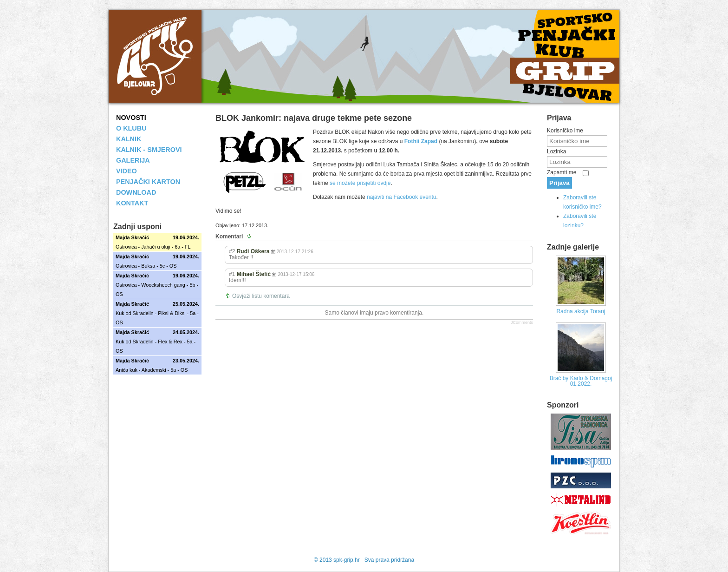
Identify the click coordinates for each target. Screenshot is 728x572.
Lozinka (556, 151)
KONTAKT (132, 203)
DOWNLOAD (136, 192)
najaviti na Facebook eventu (401, 197)
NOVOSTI (131, 118)
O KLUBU (131, 128)
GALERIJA (133, 160)
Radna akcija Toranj (581, 311)
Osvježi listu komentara (261, 296)
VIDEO (127, 171)
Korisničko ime (565, 131)
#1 (232, 274)
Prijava (559, 183)
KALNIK (129, 139)
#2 (232, 251)
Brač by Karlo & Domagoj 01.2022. (581, 381)
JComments (522, 322)
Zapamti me (562, 172)
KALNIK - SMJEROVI (149, 150)
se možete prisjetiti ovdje (360, 183)
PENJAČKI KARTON (148, 182)
